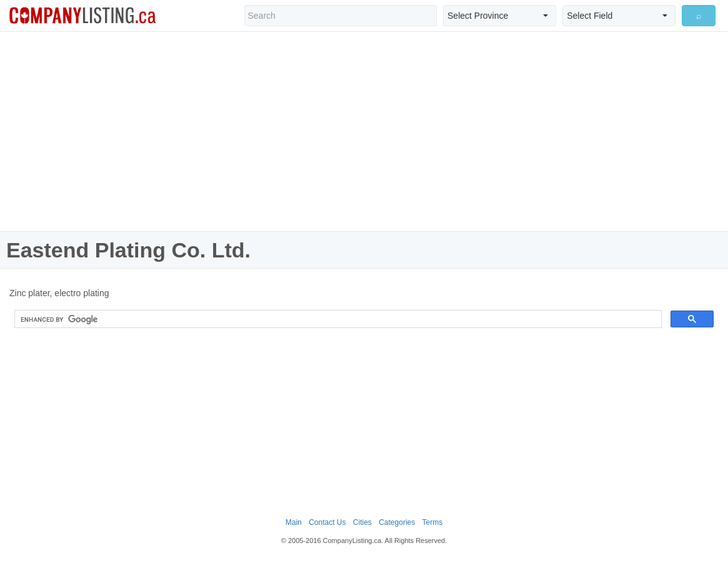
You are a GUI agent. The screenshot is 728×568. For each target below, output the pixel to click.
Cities (362, 522)
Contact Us (327, 522)
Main (294, 522)
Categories (397, 522)
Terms (433, 522)
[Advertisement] (364, 131)
